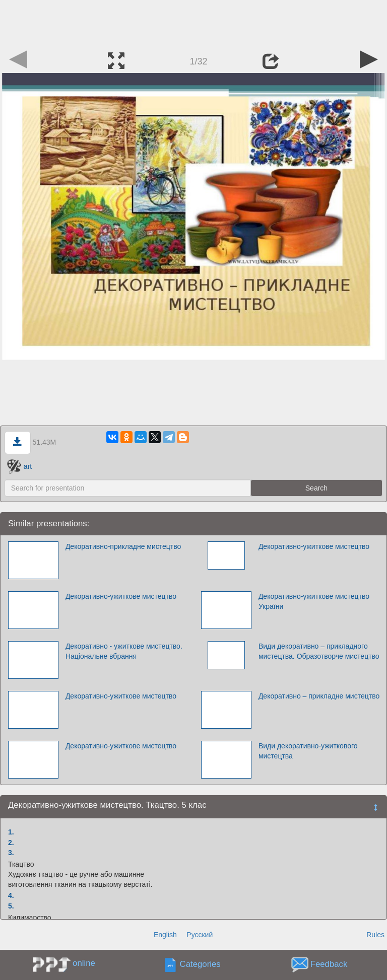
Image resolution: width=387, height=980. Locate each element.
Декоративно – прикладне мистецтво (319, 696)
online (84, 963)
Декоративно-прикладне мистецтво (123, 546)
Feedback (329, 965)
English (165, 935)
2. (11, 843)
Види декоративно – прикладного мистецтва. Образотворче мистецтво (319, 651)
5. (11, 906)
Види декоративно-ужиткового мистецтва (308, 751)
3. (11, 853)
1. (11, 832)
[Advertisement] (193, 23)
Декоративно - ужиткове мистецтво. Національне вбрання (124, 651)
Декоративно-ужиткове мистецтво (314, 546)
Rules (375, 935)
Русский (200, 935)
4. (11, 895)
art (20, 466)
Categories (200, 965)
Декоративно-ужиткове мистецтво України (314, 601)
